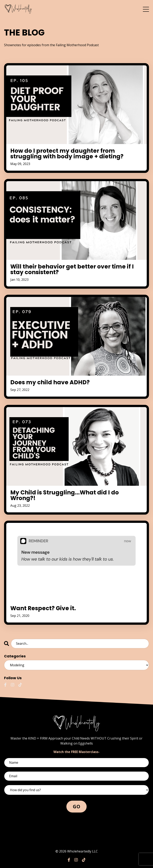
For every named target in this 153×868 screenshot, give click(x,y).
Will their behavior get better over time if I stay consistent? (72, 269)
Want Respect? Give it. (43, 608)
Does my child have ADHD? (50, 382)
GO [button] (76, 806)
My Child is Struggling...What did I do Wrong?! (65, 495)
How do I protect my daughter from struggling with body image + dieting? (67, 154)
